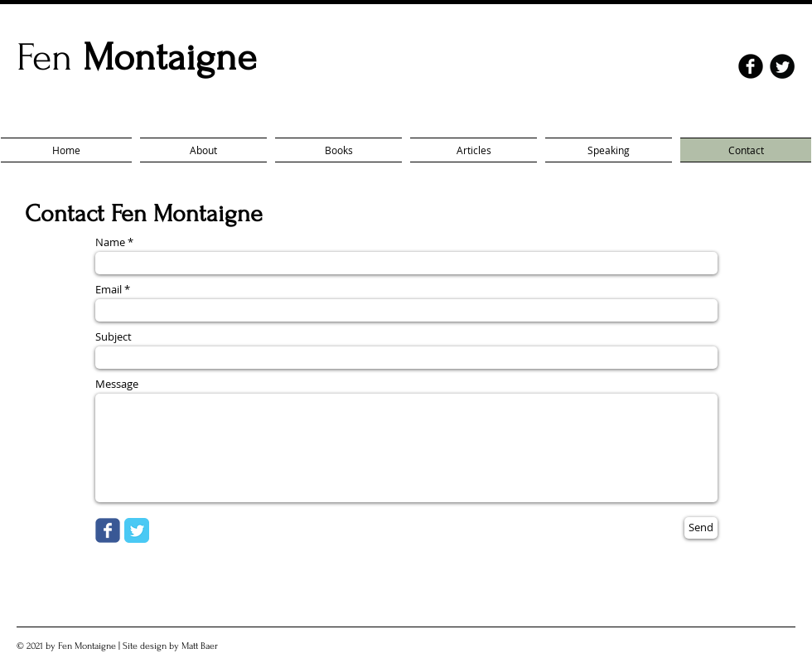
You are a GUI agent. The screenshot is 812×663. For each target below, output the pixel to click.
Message (117, 384)
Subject (114, 337)
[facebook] (751, 66)
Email (109, 290)
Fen (136, 58)
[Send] (701, 528)
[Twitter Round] (782, 66)
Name (110, 242)
